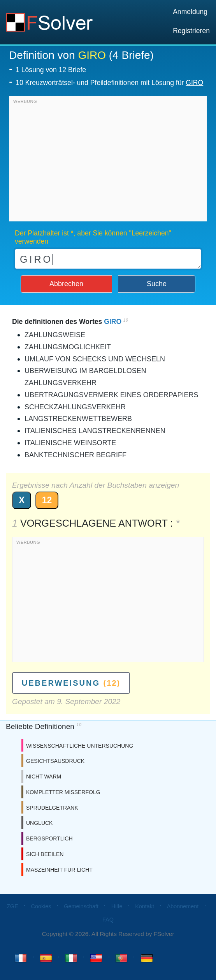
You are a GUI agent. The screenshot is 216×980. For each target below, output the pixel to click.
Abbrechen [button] (66, 284)
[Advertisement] (108, 161)
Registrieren (191, 31)
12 (47, 500)
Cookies (41, 906)
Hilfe (117, 906)
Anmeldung (190, 12)
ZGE (12, 906)
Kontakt (145, 906)
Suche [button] (157, 284)
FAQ (108, 920)
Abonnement (183, 906)
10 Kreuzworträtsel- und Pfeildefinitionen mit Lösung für (109, 83)
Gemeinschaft (81, 906)
